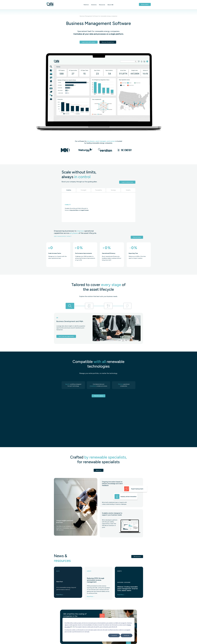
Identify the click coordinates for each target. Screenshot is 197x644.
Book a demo (145, 4)
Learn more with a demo (89, 42)
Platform (86, 5)
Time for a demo (98, 396)
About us (99, 470)
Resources (102, 5)
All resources (137, 557)
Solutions (94, 5)
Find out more (137, 237)
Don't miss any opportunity (66, 336)
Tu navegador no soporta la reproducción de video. (112, 207)
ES (74, 627)
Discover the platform (108, 42)
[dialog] (98, 630)
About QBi (110, 5)
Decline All (126, 635)
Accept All (114, 635)
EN (71, 627)
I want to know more (127, 182)
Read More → (60, 595)
